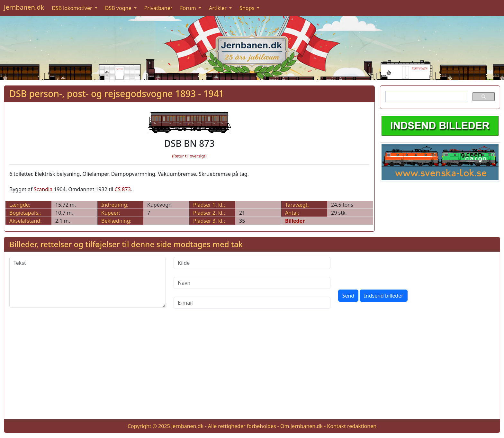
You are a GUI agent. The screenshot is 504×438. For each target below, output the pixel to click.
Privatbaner (158, 8)
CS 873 (123, 189)
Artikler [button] (218, 8)
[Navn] (252, 283)
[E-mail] (252, 303)
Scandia (43, 189)
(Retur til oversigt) (189, 156)
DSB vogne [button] (119, 8)
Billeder (295, 221)
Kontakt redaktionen (352, 426)
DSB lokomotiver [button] (73, 8)
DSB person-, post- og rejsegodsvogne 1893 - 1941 (117, 94)
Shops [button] (248, 8)
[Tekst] (88, 282)
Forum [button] (189, 8)
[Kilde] (252, 263)
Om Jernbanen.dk (301, 426)
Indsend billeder (383, 296)
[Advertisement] (252, 369)
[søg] (426, 97)
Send (348, 296)
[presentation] (387, 269)
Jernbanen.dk (24, 7)
